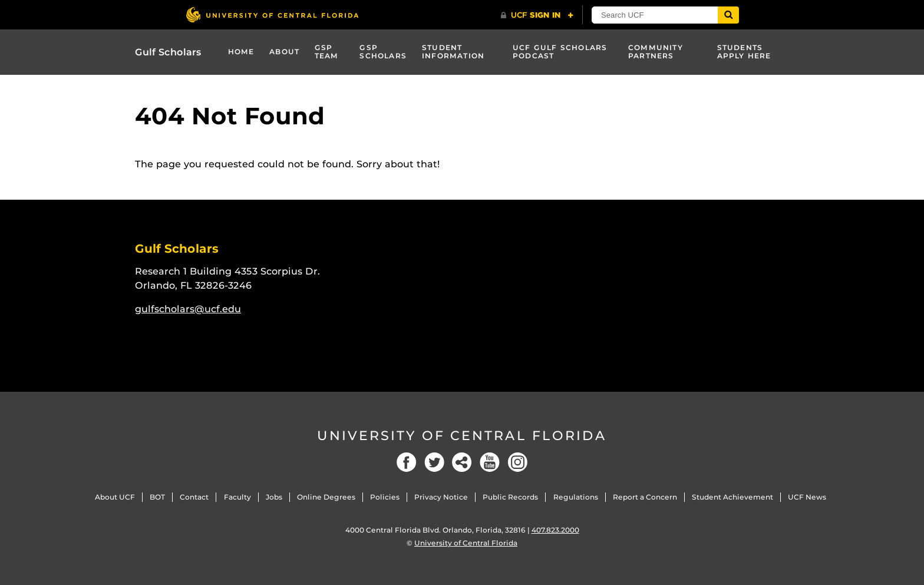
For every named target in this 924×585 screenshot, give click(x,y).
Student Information (453, 52)
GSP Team (327, 52)
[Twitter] (434, 462)
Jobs (274, 497)
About (284, 52)
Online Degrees (326, 497)
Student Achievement (732, 497)
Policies (385, 497)
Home (241, 52)
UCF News (807, 497)
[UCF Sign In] (537, 15)
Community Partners (656, 52)
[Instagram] (517, 462)
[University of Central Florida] (272, 14)
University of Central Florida (462, 436)
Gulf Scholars (168, 52)
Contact (194, 497)
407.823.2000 (555, 530)
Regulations (576, 497)
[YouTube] (490, 462)
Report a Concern (645, 497)
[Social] (462, 462)
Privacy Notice (441, 497)
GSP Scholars (383, 52)
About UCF (115, 497)
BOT (157, 497)
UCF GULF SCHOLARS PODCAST (560, 52)
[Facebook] (407, 462)
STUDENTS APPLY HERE (744, 52)
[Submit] (728, 15)
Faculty (237, 497)
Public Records (510, 497)
